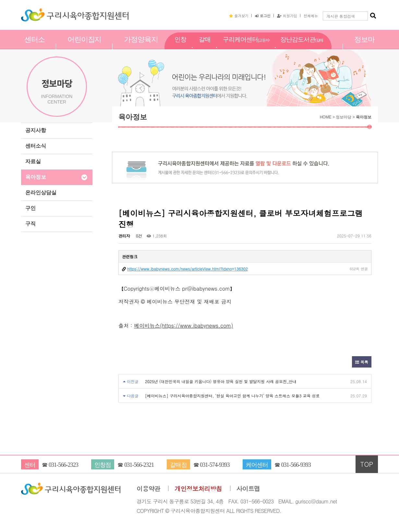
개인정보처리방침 (198, 489)
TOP (367, 464)
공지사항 (36, 130)
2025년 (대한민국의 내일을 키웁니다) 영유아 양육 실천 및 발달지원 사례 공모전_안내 (221, 381)
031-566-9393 (296, 465)
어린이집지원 (85, 46)
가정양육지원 (141, 46)
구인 (30, 208)
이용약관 (148, 489)
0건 (138, 236)
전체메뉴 (311, 16)
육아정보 (36, 177)
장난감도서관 (302, 47)
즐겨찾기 (239, 16)
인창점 (180, 46)
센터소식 (36, 146)
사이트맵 (248, 489)
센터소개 (35, 46)
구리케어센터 (246, 47)
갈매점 (205, 46)
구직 (30, 224)
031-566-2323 (63, 465)
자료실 (33, 161)
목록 (362, 362)
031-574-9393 (215, 465)
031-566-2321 (139, 465)
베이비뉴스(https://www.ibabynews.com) (183, 326)
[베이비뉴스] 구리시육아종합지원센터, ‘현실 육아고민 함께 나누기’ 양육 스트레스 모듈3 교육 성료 (232, 396)
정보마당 (364, 46)
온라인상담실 (41, 193)
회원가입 (287, 16)
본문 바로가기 (0, 0)
